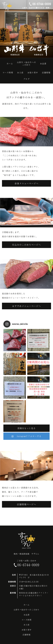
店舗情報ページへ (27, 504)
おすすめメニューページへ (27, 306)
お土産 (27, 625)
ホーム (27, 605)
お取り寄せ (27, 630)
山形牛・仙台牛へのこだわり (27, 610)
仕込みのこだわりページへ (27, 245)
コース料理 (27, 620)
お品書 (27, 615)
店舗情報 (27, 635)
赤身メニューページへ (27, 183)
